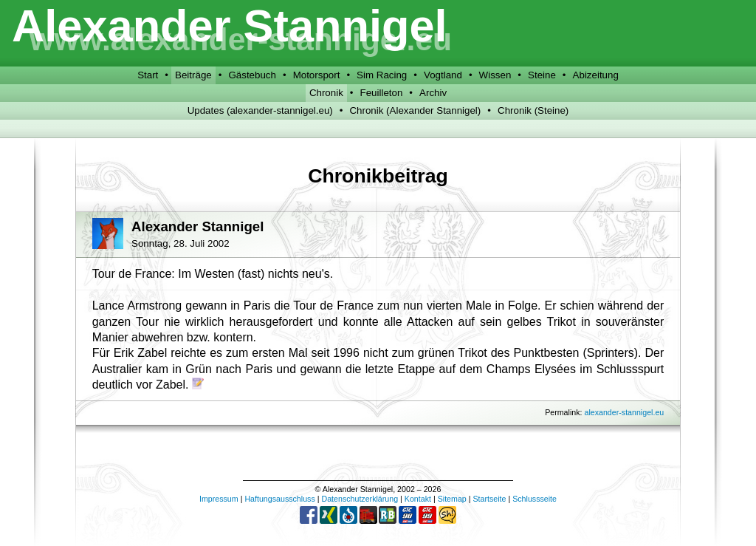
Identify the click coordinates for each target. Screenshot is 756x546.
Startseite (489, 499)
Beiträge (193, 75)
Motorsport (317, 75)
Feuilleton (382, 93)
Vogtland (443, 75)
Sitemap (452, 499)
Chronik (326, 93)
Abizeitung (596, 75)
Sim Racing (382, 75)
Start (148, 75)
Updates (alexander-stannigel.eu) (260, 110)
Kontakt (418, 499)
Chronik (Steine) (533, 110)
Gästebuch (252, 75)
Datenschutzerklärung (360, 499)
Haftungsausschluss (279, 499)
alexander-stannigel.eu (624, 412)
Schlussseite (535, 499)
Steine (542, 75)
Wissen (495, 75)
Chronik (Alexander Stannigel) (415, 110)
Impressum (219, 499)
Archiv (433, 93)
